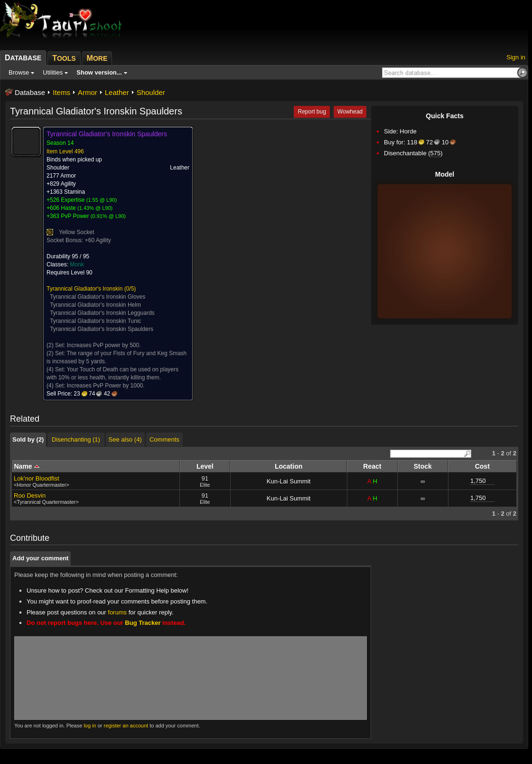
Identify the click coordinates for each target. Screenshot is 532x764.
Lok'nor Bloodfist (37, 478)
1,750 (478, 481)
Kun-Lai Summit (289, 481)
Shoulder (151, 92)
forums (117, 612)
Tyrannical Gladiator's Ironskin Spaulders (102, 329)
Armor (88, 92)
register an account (126, 726)
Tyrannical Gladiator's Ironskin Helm (95, 305)
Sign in (516, 57)
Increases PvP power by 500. (104, 345)
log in (90, 726)
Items (61, 92)
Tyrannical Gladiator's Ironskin (84, 289)
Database (30, 92)
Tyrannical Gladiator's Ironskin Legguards (102, 313)
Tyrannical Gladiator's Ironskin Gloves (98, 297)
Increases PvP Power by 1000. (106, 386)
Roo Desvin (30, 495)
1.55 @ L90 (101, 200)
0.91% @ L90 (108, 216)
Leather (117, 92)
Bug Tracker (143, 623)
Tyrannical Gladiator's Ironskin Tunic (95, 321)
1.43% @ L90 (95, 208)
